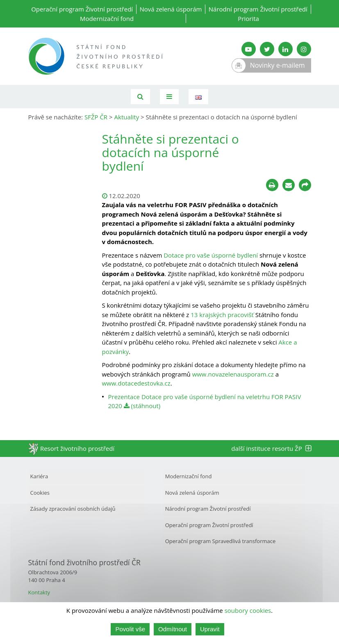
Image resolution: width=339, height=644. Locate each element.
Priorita (248, 18)
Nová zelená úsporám (171, 9)
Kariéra (39, 476)
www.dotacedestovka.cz (136, 383)
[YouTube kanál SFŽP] (249, 49)
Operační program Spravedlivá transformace (221, 541)
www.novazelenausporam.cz (233, 374)
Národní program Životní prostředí (258, 9)
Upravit (210, 629)
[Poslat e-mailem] (289, 185)
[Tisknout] (272, 185)
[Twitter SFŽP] (267, 49)
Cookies (40, 493)
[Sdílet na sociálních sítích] (305, 185)
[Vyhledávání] (140, 97)
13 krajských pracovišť (222, 315)
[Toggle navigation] (169, 97)
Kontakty (39, 592)
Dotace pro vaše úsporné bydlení (211, 255)
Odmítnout (173, 629)
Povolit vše (130, 629)
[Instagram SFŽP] (304, 49)
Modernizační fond (107, 18)
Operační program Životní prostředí (82, 9)
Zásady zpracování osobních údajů (73, 509)
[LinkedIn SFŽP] (286, 49)
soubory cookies (248, 610)
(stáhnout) (142, 406)
